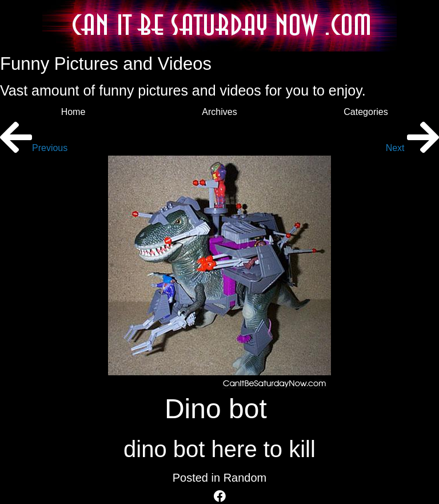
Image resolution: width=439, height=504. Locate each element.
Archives (219, 112)
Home (73, 112)
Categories (366, 112)
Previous (34, 148)
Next (412, 148)
